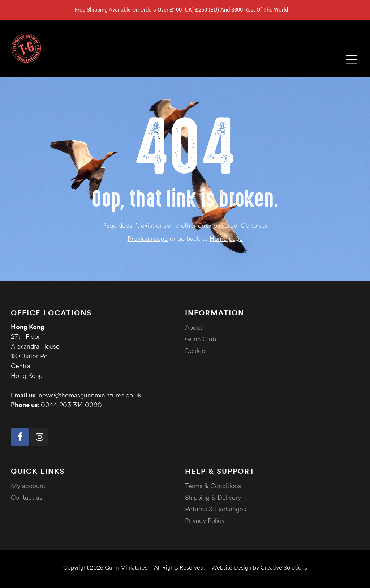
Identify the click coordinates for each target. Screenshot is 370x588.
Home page (226, 238)
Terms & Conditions (213, 486)
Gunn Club (201, 339)
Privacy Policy (205, 521)
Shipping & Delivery (213, 497)
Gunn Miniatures (126, 567)
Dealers (196, 351)
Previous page (148, 238)
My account (28, 486)
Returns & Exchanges (216, 509)
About (194, 327)
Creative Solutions (284, 567)
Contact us (27, 497)
